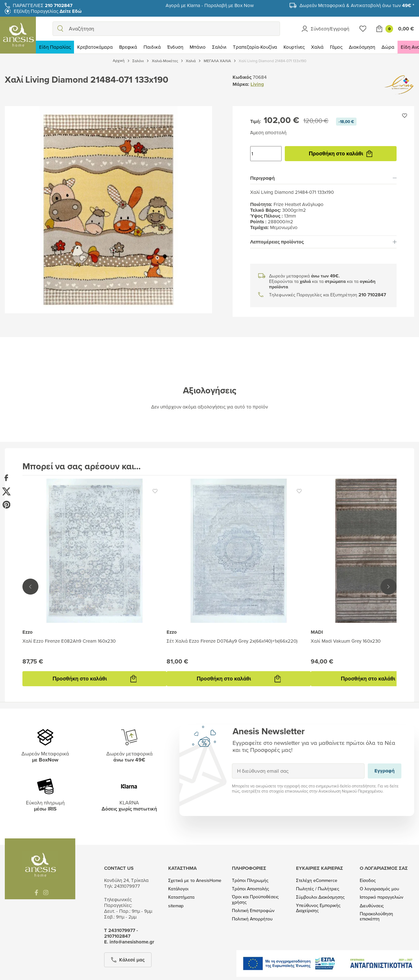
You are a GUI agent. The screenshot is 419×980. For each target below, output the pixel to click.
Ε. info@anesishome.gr (129, 942)
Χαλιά (317, 47)
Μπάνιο (198, 47)
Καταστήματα (181, 897)
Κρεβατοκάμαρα (95, 47)
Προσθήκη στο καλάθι (341, 153)
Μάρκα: (241, 84)
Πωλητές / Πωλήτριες (318, 889)
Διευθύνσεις (372, 906)
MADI (317, 632)
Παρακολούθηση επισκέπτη (376, 917)
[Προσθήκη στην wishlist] (405, 116)
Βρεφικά (128, 47)
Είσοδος (368, 881)
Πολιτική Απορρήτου (252, 919)
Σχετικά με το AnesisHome (195, 881)
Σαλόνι (219, 47)
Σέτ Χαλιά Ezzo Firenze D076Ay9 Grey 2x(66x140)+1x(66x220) (232, 641)
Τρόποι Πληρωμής (250, 881)
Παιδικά (152, 47)
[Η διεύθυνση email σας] (298, 771)
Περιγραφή (323, 178)
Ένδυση (175, 47)
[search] (60, 29)
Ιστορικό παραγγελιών (382, 897)
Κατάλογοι (178, 889)
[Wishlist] (363, 29)
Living (257, 84)
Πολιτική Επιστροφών (253, 911)
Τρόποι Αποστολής (251, 889)
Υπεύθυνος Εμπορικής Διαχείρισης (318, 908)
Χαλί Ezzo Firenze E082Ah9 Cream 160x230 (69, 641)
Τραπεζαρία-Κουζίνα (255, 47)
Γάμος (336, 47)
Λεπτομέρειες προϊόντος (323, 242)
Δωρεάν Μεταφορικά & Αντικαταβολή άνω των (357, 5)
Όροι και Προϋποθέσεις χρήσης (255, 900)
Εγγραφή (232, 763)
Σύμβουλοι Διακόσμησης (320, 897)
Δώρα (388, 47)
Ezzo (28, 632)
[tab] (323, 178)
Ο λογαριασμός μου (379, 889)
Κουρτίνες (294, 47)
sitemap (176, 906)
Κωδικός (242, 77)
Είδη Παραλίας (55, 47)
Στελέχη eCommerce (317, 881)
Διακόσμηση (362, 47)
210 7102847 (372, 295)
